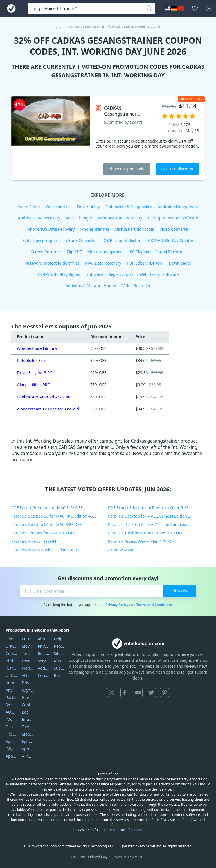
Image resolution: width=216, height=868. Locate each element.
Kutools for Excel (32, 360)
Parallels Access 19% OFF (34, 541)
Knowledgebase (60, 661)
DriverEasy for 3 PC (34, 373)
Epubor (28, 741)
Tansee (28, 727)
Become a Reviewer (60, 675)
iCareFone (12, 668)
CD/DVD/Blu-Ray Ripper (59, 274)
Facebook (125, 692)
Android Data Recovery (39, 218)
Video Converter (174, 229)
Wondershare (28, 668)
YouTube (138, 692)
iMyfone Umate (12, 719)
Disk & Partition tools (134, 229)
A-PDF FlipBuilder (28, 756)
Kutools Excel (12, 683)
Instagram (112, 692)
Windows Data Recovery (120, 218)
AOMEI (28, 675)
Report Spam (60, 646)
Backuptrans (28, 712)
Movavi (28, 646)
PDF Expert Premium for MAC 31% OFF (47, 508)
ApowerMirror (12, 756)
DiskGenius (12, 727)
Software (94, 274)
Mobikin (28, 734)
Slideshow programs (41, 240)
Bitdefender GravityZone (12, 661)
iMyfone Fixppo (12, 749)
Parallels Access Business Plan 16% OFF (47, 550)
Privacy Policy (117, 605)
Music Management (106, 252)
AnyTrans (12, 690)
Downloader (180, 263)
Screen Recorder (46, 252)
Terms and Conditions (154, 605)
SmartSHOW (12, 705)
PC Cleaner (140, 252)
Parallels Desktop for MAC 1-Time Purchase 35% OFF (156, 524)
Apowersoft (28, 749)
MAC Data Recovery (103, 263)
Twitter (151, 692)
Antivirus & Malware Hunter (91, 286)
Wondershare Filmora (37, 348)
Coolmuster (12, 653)
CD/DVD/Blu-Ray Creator (171, 240)
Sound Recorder (170, 252)
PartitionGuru (12, 697)
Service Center (44, 661)
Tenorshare (28, 653)
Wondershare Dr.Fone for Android (48, 409)
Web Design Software (159, 274)
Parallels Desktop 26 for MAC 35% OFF (46, 524)
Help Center (60, 639)
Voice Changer (79, 218)
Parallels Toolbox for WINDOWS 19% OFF (146, 533)
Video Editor (29, 207)
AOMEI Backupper (12, 712)
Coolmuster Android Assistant (44, 397)
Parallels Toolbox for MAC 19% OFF (43, 533)
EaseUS (28, 661)
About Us (44, 639)
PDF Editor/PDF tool (145, 263)
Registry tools (121, 274)
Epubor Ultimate (12, 741)
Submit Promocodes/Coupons (60, 668)
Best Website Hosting (44, 653)
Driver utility (88, 207)
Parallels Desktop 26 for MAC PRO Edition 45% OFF (58, 516)
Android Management (178, 207)
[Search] (149, 8)
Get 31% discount (177, 169)
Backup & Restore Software (173, 218)
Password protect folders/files (52, 263)
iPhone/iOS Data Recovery (51, 229)
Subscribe (179, 591)
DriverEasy (12, 646)
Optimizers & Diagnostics (129, 207)
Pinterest (165, 692)
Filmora (12, 639)
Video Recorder (136, 286)
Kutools (28, 639)
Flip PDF (74, 252)
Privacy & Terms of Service (121, 830)
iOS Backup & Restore (123, 240)
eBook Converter (81, 240)
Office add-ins (59, 207)
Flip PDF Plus (12, 734)
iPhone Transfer (95, 229)
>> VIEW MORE (122, 550)
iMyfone (28, 690)
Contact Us (44, 675)
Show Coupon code (127, 169)
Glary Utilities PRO (34, 385)
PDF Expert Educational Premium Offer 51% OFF (152, 508)
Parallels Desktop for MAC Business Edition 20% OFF (156, 516)
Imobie (28, 719)
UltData (12, 675)
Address (44, 668)
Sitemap (60, 653)
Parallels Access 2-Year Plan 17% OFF (142, 541)
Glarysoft (28, 697)
